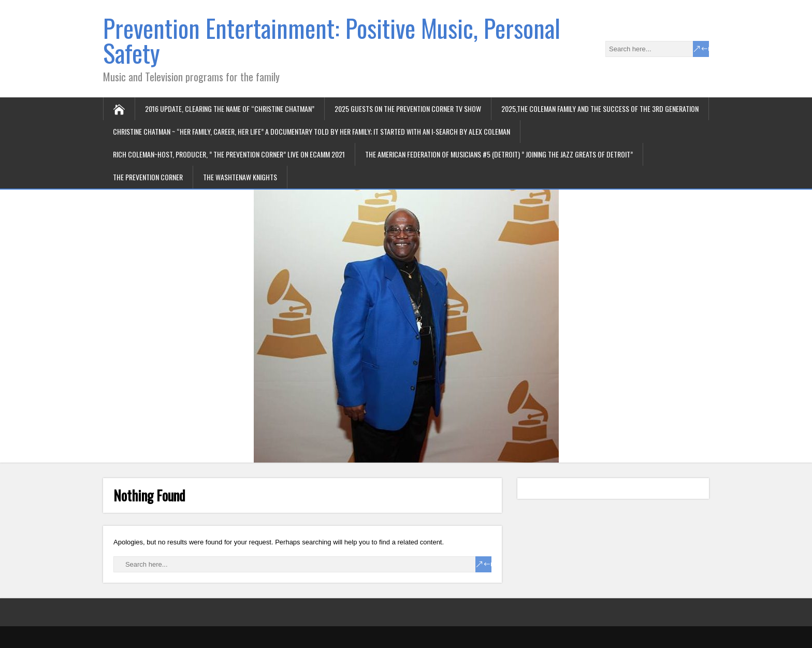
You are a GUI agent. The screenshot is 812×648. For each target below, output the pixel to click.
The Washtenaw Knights (240, 177)
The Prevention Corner (148, 177)
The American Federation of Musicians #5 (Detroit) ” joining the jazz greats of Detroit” (499, 154)
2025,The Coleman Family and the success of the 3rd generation (600, 109)
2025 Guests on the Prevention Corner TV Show (408, 109)
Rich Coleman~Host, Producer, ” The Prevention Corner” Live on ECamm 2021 (229, 154)
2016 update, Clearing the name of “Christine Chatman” (230, 109)
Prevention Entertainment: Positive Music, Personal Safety (332, 40)
